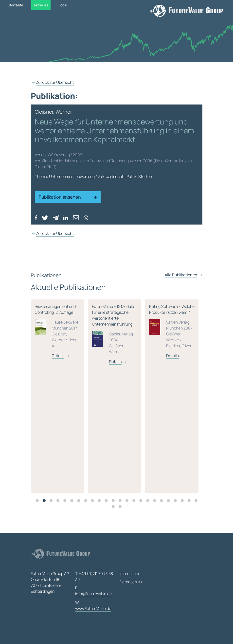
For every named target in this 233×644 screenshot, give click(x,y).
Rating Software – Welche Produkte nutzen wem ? (178, 337)
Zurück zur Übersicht (55, 82)
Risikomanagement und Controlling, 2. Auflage (64, 337)
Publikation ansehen (68, 197)
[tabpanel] (66, 402)
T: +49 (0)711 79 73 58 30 (94, 576)
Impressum (129, 574)
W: (93, 606)
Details (64, 362)
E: (93, 591)
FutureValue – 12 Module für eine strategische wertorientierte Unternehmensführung (121, 340)
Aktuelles (41, 5)
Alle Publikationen (181, 287)
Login (63, 5)
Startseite (16, 5)
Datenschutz (131, 582)
